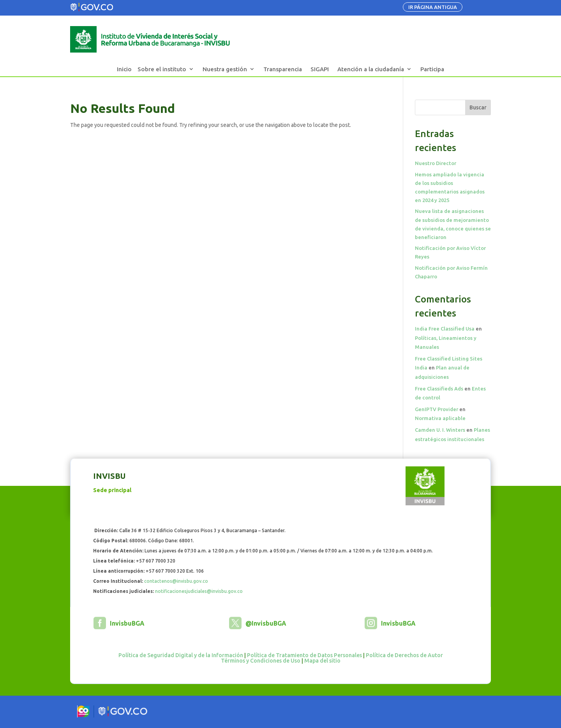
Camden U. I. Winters (440, 430)
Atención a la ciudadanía (371, 69)
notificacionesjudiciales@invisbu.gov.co (199, 591)
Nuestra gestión (225, 69)
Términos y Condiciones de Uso (261, 661)
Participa (432, 69)
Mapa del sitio (322, 661)
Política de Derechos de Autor (404, 655)
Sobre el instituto (162, 69)
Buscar (478, 107)
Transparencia (283, 69)
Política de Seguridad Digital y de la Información (181, 655)
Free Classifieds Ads (439, 389)
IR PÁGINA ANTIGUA (433, 7)
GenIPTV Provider (437, 409)
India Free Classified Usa (445, 329)
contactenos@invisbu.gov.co (176, 581)
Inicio (124, 69)
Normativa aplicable (440, 418)
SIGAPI (320, 69)
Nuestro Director (436, 163)
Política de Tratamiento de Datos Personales (304, 655)
